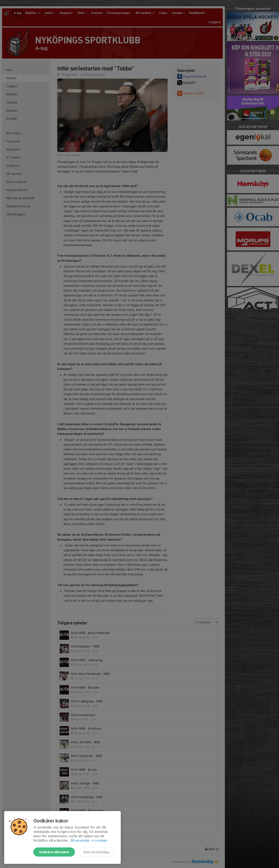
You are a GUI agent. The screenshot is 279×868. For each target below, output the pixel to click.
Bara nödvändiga (97, 852)
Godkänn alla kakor (54, 852)
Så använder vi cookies (89, 840)
